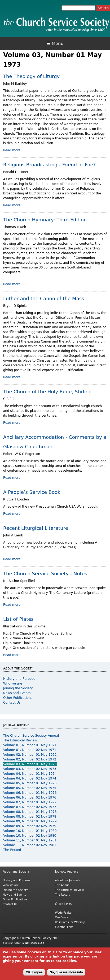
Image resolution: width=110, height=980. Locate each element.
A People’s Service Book (32, 492)
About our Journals (68, 880)
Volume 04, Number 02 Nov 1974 (30, 778)
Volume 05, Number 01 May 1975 (30, 783)
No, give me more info (66, 975)
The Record (12, 850)
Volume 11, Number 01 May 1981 (30, 840)
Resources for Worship (70, 922)
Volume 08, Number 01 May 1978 (30, 812)
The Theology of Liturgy (31, 76)
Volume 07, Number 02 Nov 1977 (30, 807)
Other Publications (18, 698)
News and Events (17, 693)
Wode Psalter (64, 913)
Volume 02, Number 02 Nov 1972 (30, 759)
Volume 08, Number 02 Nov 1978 (30, 817)
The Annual (63, 885)
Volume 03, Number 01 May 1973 (30, 764)
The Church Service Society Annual (31, 736)
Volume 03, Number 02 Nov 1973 (30, 769)
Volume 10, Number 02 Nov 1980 (30, 836)
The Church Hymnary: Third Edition (45, 220)
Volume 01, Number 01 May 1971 (30, 745)
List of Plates (18, 619)
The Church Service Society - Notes (45, 574)
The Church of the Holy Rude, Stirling (47, 392)
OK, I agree (34, 975)
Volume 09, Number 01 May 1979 (30, 821)
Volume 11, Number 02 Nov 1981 (30, 845)
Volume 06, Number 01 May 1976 (30, 793)
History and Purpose (19, 679)
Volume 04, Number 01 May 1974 (30, 774)
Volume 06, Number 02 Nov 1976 (30, 797)
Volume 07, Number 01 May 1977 (30, 802)
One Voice (62, 917)
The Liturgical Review (20, 740)
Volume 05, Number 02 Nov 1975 (30, 788)
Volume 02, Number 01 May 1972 (30, 755)
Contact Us (12, 703)
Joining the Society (18, 688)
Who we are (13, 683)
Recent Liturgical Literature (36, 528)
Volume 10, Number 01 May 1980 (30, 831)
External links (64, 927)
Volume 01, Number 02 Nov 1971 (30, 750)
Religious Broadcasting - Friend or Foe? (49, 165)
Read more (12, 150)
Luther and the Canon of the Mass (44, 298)
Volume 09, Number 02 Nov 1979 (30, 826)
